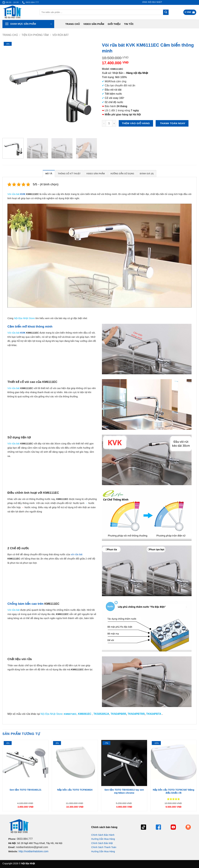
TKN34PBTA (154, 714)
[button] (190, 12)
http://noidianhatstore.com (33, 851)
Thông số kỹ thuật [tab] (69, 174)
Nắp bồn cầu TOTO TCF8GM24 (75, 790)
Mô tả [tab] (49, 174)
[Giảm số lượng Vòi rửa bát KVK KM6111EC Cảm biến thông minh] (104, 123)
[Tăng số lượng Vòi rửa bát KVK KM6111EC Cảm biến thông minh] (114, 123)
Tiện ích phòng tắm (35, 35)
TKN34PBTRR (136, 714)
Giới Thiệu (114, 24)
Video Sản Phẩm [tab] (95, 174)
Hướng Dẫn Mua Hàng (103, 839)
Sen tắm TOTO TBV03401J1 (25, 790)
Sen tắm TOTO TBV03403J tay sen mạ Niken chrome (124, 791)
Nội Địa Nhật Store (52, 714)
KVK (23, 194)
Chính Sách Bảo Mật (102, 843)
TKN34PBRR (118, 714)
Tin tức (129, 24)
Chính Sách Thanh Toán (104, 847)
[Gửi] (166, 12)
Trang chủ (73, 24)
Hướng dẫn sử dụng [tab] (122, 174)
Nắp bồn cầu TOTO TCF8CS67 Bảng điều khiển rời (173, 791)
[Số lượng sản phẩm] (109, 123)
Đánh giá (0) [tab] (147, 174)
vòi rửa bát (77, 554)
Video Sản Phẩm (94, 24)
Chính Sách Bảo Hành (103, 835)
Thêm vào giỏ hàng (136, 123)
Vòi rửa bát (61, 35)
